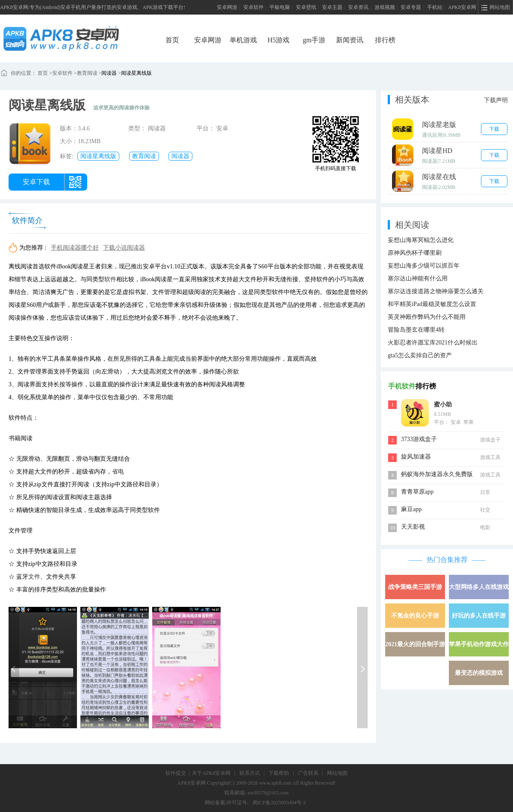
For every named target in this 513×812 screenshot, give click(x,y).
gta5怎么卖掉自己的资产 (420, 355)
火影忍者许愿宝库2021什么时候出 (433, 343)
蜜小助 (443, 405)
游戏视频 (385, 7)
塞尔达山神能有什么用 (418, 278)
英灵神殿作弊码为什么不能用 (427, 317)
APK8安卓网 (462, 7)
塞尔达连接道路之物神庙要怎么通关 (436, 291)
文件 (34, 577)
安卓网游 (227, 7)
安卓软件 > (65, 73)
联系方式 (250, 773)
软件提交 (176, 773)
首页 (172, 40)
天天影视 (413, 527)
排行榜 (385, 40)
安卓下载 (36, 182)
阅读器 (109, 73)
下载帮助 (279, 773)
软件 (110, 279)
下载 (494, 129)
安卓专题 (411, 7)
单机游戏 (243, 40)
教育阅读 (87, 73)
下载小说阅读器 (124, 248)
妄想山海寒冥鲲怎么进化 (421, 240)
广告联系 (308, 773)
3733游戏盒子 (419, 439)
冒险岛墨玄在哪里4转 (416, 330)
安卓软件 (254, 7)
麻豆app (411, 509)
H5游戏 (279, 40)
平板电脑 (280, 7)
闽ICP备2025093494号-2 (279, 803)
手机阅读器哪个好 (75, 248)
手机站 (435, 7)
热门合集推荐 (447, 560)
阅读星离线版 (136, 73)
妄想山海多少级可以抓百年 (424, 266)
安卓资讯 (358, 7)
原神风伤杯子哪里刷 (415, 253)
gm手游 (314, 40)
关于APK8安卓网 (211, 773)
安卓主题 (332, 7)
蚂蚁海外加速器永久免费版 (437, 474)
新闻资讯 (350, 40)
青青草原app (417, 492)
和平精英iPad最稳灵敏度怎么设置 (432, 304)
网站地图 (337, 773)
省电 (118, 472)
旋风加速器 (416, 457)
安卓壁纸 (306, 7)
